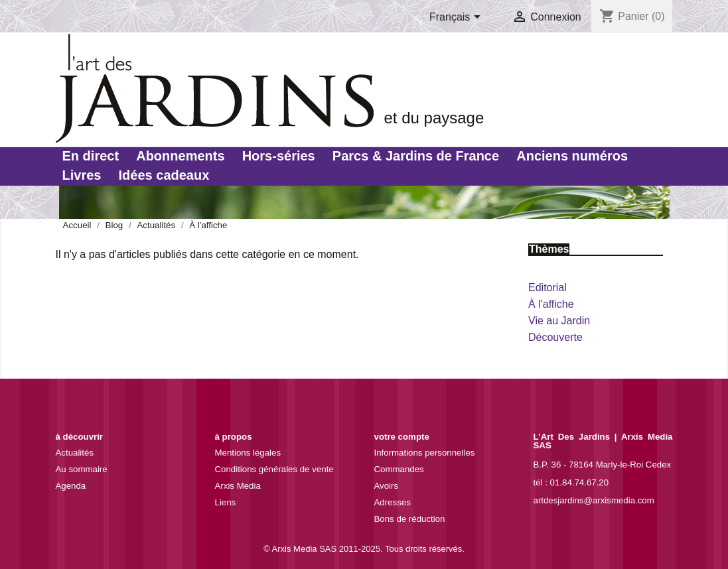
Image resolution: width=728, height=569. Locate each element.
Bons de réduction (410, 519)
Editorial (547, 287)
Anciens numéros (572, 156)
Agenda (71, 486)
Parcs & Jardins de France (416, 156)
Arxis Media (238, 486)
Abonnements (180, 156)
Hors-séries (279, 156)
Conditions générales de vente (274, 469)
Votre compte (402, 437)
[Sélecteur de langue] (457, 18)
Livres (82, 175)
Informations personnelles (425, 453)
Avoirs (387, 486)
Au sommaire (82, 469)
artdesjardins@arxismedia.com (594, 500)
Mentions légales (248, 453)
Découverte (555, 337)
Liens (226, 502)
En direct (91, 156)
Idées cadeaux (164, 175)
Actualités (75, 453)
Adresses (393, 502)
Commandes (399, 469)
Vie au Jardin (559, 321)
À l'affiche (551, 304)
